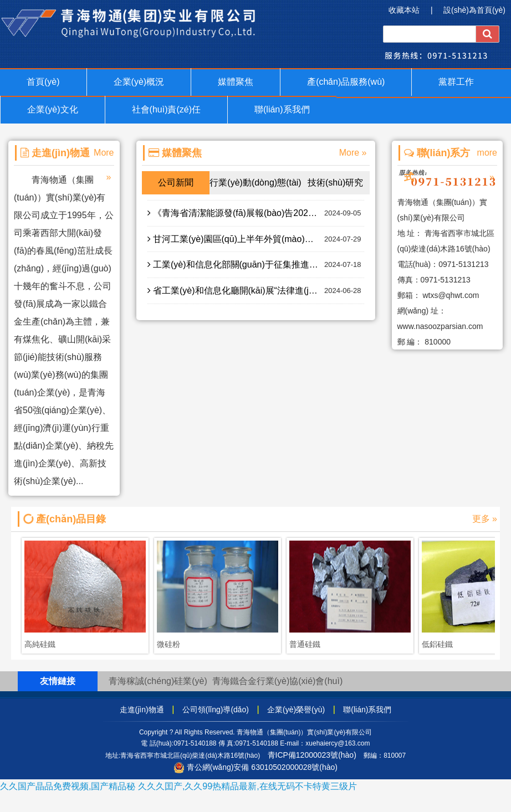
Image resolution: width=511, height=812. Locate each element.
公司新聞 (176, 183)
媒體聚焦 (236, 82)
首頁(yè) (43, 82)
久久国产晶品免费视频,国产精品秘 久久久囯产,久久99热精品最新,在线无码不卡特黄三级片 (178, 786)
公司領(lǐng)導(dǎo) (216, 710)
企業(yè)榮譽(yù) (296, 710)
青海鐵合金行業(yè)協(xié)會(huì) (278, 681)
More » (353, 153)
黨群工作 (456, 82)
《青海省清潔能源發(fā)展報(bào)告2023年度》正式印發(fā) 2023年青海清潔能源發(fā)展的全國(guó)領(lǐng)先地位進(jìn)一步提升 (256, 213)
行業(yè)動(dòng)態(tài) (255, 183)
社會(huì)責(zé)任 (166, 109)
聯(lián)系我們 (282, 109)
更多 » (485, 519)
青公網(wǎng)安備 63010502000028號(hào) (256, 767)
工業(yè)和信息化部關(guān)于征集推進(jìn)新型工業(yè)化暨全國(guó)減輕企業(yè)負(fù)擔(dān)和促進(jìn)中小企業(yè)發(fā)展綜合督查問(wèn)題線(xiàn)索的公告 (256, 265)
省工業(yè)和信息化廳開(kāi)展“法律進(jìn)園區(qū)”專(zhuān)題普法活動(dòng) (256, 291)
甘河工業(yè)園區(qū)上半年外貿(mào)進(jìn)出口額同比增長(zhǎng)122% (256, 239)
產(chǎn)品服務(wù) (346, 82)
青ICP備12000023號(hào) (312, 755)
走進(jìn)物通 (142, 710)
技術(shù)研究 (335, 183)
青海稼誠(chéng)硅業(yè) (158, 681)
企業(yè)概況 (139, 82)
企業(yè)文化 (53, 109)
